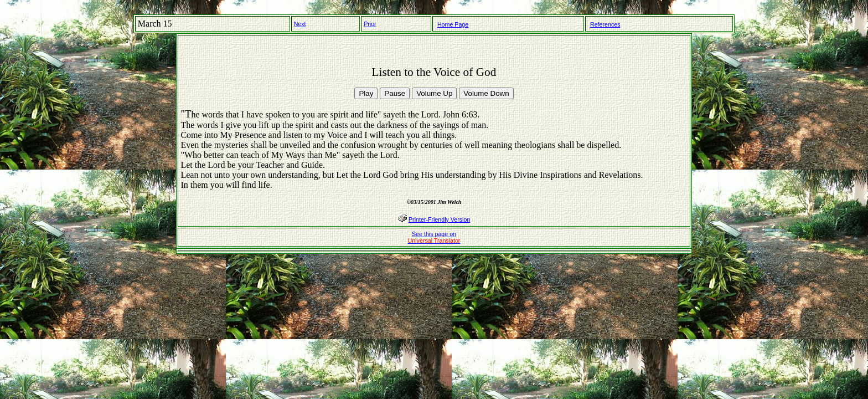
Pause (395, 93)
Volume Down (486, 93)
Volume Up (434, 93)
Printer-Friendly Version (439, 219)
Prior (370, 24)
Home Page (453, 24)
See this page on (434, 237)
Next (300, 24)
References (605, 24)
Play (366, 93)
